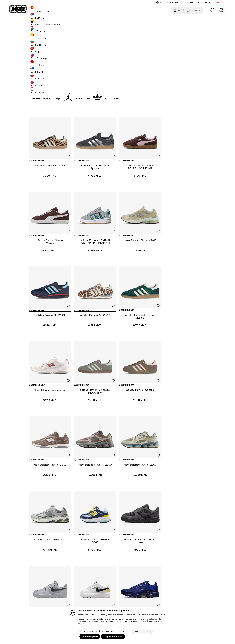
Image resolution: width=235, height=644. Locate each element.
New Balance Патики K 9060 (185, 413)
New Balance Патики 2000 (50, 412)
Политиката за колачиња (110, 599)
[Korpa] (222, 11)
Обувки (65, 24)
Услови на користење (108, 576)
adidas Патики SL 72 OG (140, 262)
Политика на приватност (110, 587)
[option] (117, 19)
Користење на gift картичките (106, 605)
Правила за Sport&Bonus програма (110, 582)
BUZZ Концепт (138, 576)
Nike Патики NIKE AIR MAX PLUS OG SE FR (185, 488)
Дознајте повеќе (175, 39)
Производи (54, 24)
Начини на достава (73, 582)
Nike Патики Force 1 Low (140, 486)
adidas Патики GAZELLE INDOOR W (95, 338)
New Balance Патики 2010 (50, 262)
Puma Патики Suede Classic (140, 189)
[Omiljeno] (213, 11)
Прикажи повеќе (117, 522)
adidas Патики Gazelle (140, 337)
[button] (187, 10)
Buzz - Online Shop (38, 24)
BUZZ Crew (136, 584)
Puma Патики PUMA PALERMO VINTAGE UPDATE (95, 191)
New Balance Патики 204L (50, 337)
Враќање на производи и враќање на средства (76, 588)
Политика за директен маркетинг (109, 593)
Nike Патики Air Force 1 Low (95, 486)
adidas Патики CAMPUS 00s (140, 114)
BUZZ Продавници (141, 588)
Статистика (108, 631)
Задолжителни (90, 631)
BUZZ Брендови (139, 580)
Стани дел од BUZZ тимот (144, 597)
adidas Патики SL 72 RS (95, 262)
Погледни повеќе (125, 19)
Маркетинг (124, 631)
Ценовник (105, 19)
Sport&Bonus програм (142, 593)
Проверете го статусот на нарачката (43, 581)
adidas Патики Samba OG (185, 113)
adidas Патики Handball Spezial (50, 189)
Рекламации (69, 598)
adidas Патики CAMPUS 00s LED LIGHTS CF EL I (185, 189)
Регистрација (205, 2)
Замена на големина (74, 594)
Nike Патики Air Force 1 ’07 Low (50, 488)
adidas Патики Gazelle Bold (50, 113)
